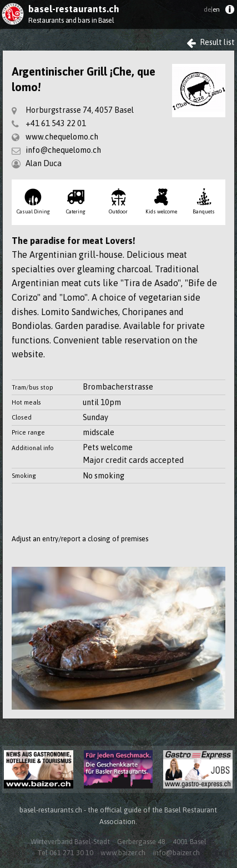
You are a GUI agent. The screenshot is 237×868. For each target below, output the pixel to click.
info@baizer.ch (177, 853)
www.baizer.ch (123, 853)
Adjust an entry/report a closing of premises (80, 539)
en (212, 9)
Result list (211, 43)
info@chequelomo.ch (63, 150)
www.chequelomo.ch (62, 137)
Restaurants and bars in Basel (71, 20)
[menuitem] (230, 12)
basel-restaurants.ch (74, 9)
